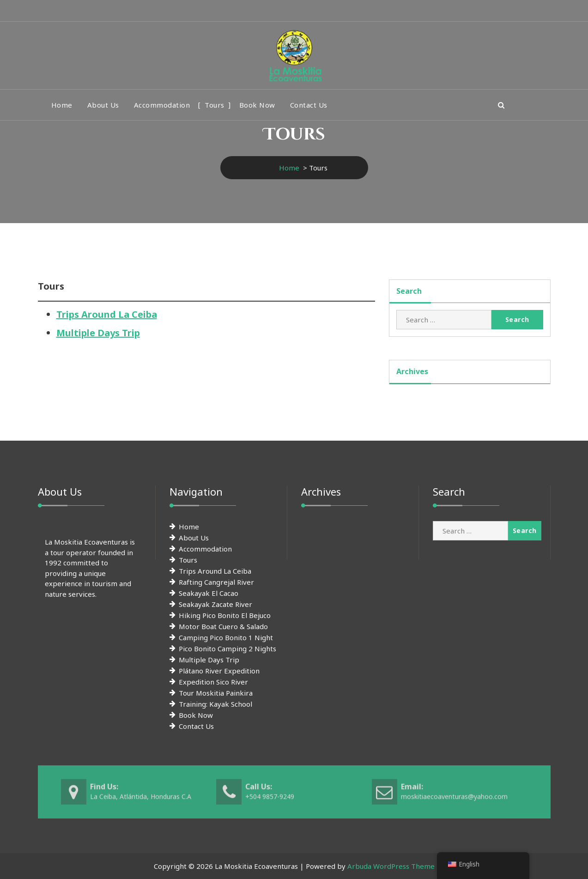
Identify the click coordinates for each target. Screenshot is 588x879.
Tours (215, 105)
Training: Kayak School (215, 704)
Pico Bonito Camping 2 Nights (227, 649)
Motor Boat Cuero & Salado (223, 626)
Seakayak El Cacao (209, 593)
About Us (103, 105)
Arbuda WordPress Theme (391, 866)
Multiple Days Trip (98, 333)
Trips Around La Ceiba (107, 314)
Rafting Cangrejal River (216, 582)
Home (62, 105)
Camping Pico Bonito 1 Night (226, 637)
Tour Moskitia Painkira (216, 693)
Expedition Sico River (213, 682)
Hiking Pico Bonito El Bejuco (225, 615)
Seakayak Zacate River (215, 604)
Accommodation (162, 105)
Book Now (257, 105)
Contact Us (309, 105)
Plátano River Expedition (219, 671)
